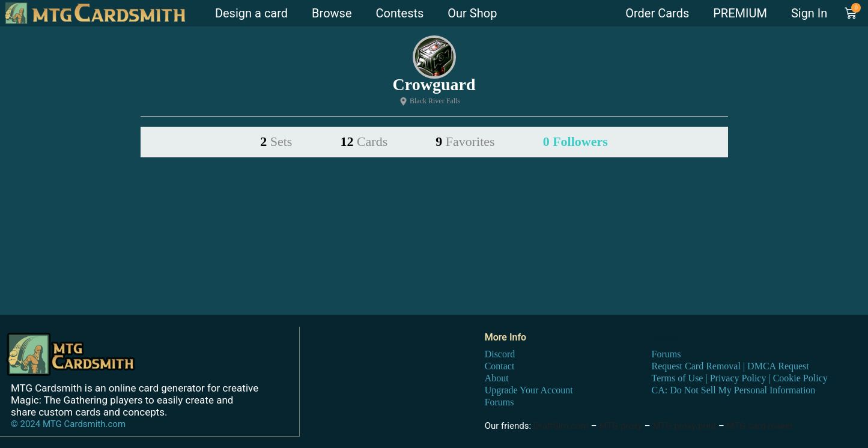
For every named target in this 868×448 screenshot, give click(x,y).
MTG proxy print (684, 425)
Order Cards (657, 13)
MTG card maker (760, 425)
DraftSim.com (561, 425)
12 (364, 141)
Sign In (809, 13)
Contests (400, 13)
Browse (332, 13)
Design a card (251, 13)
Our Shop (472, 13)
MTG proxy (621, 425)
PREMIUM (740, 13)
